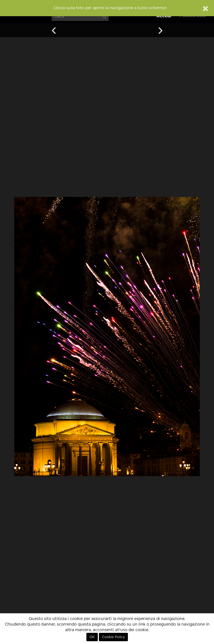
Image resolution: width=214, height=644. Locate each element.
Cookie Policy (113, 637)
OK (92, 637)
